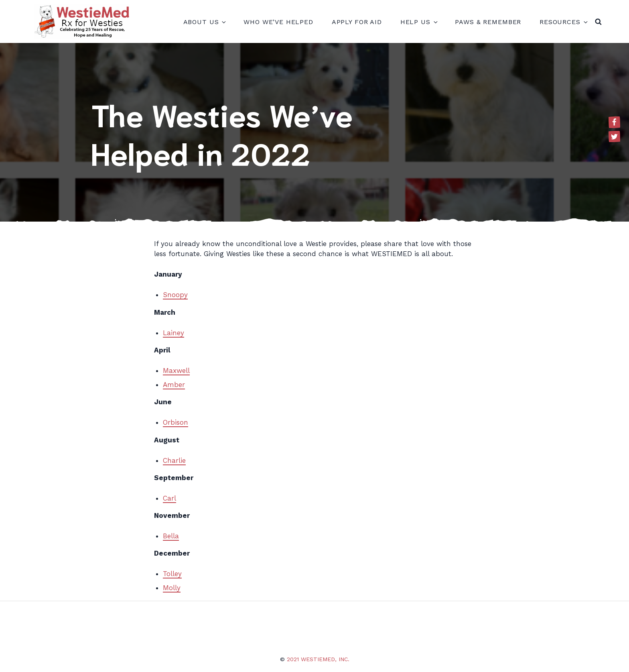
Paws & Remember (488, 22)
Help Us (419, 22)
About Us (204, 22)
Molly (172, 588)
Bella (171, 536)
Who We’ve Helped (278, 22)
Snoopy (175, 295)
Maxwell (176, 371)
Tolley (172, 574)
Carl (169, 498)
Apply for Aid (357, 22)
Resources (563, 22)
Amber (174, 385)
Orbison (176, 422)
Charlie (174, 460)
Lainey (173, 333)
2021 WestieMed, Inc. (318, 659)
